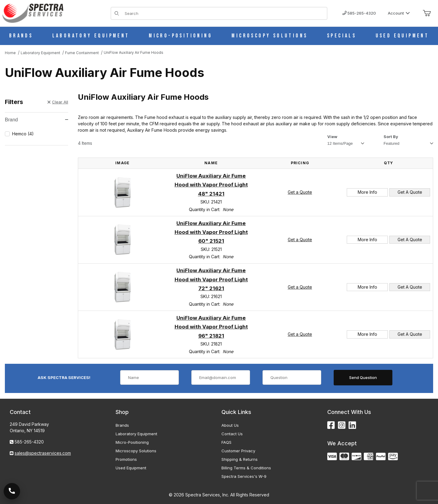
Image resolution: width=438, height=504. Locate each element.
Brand (36, 120)
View (332, 137)
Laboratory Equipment (136, 434)
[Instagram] (342, 425)
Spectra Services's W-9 (244, 476)
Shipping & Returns (240, 459)
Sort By (391, 137)
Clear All (58, 102)
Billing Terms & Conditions (246, 468)
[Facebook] (331, 425)
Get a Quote (300, 192)
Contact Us (232, 434)
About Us (230, 425)
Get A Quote (410, 192)
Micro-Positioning (132, 442)
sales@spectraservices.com (43, 453)
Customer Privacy (238, 451)
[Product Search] (224, 13)
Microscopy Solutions (136, 451)
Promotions (126, 459)
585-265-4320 (359, 13)
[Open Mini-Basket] (427, 13)
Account (399, 13)
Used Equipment (131, 468)
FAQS (226, 442)
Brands (122, 425)
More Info (367, 192)
